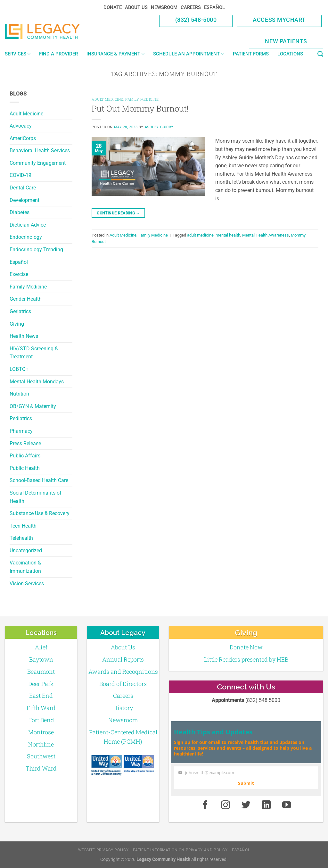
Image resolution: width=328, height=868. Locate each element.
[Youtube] (287, 805)
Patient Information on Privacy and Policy (180, 850)
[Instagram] (225, 805)
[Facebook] (205, 805)
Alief (41, 647)
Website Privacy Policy (103, 850)
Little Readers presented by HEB (246, 659)
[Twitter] (246, 805)
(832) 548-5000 (196, 20)
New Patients (286, 41)
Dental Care (23, 188)
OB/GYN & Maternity (33, 406)
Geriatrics (20, 311)
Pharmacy (21, 431)
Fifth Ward (41, 708)
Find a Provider (58, 54)
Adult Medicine (26, 114)
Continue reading (118, 213)
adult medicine (200, 235)
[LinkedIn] (266, 805)
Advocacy (21, 126)
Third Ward (41, 768)
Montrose (41, 732)
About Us (136, 7)
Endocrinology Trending (36, 250)
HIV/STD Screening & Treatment (34, 353)
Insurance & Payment (115, 54)
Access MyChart (279, 20)
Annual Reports (123, 659)
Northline (41, 744)
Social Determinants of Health (36, 497)
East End (41, 696)
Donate (113, 7)
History (123, 708)
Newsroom (164, 7)
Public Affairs (25, 456)
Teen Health (23, 526)
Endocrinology (26, 237)
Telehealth (21, 538)
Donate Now (246, 647)
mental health (228, 235)
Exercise (19, 274)
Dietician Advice (28, 225)
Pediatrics (21, 418)
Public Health (25, 468)
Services (18, 54)
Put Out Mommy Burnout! (140, 108)
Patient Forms (251, 54)
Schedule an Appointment (189, 54)
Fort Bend (41, 720)
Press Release (25, 443)
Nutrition (19, 394)
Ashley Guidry (159, 127)
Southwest (41, 756)
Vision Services (27, 584)
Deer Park (41, 684)
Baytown (41, 659)
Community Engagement (38, 163)
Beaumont (41, 672)
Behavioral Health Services (40, 150)
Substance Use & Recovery (40, 513)
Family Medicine (28, 287)
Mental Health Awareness (266, 235)
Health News (24, 336)
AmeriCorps (23, 138)
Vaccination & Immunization (25, 567)
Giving (17, 324)
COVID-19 (20, 175)
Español (214, 7)
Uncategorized (26, 551)
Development (25, 200)
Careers (191, 7)
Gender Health (26, 299)
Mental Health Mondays (37, 382)
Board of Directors (123, 684)
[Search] (320, 54)
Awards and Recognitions (123, 672)
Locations (290, 54)
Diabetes (20, 212)
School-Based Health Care (39, 480)
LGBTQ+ (19, 369)
